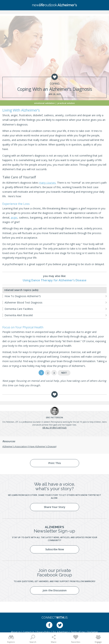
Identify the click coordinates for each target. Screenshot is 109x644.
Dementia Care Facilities (19, 309)
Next (64, 373)
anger (14, 217)
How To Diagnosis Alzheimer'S (23, 296)
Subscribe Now (55, 549)
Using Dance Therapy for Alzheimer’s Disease (55, 280)
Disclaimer (93, 632)
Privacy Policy (43, 632)
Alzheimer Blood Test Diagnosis (23, 302)
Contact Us (29, 632)
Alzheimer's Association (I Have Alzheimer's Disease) (29, 446)
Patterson (54, 417)
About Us (16, 632)
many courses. (48, 183)
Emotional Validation (44, 103)
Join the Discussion (55, 590)
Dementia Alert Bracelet (19, 315)
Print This (55, 463)
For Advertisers (61, 632)
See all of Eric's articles (54, 428)
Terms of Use (78, 632)
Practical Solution (66, 103)
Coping (55, 84)
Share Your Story (55, 507)
